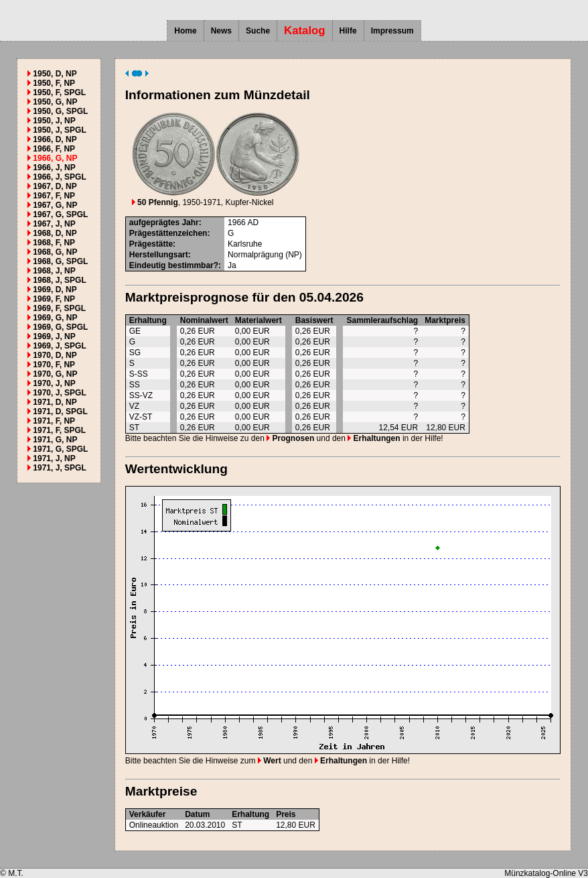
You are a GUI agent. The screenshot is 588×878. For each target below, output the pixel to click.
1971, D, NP (55, 402)
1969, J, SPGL (59, 346)
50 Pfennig (155, 202)
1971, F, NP (54, 421)
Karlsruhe (245, 244)
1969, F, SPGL (59, 308)
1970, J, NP (54, 383)
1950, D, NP (55, 74)
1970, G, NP (55, 374)
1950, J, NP (54, 121)
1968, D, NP (55, 233)
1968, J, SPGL (59, 280)
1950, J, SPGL (59, 130)
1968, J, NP (54, 271)
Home (185, 31)
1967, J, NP (54, 224)
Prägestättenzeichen (168, 233)
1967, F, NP (54, 196)
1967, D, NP (55, 186)
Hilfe (348, 31)
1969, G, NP (55, 318)
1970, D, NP (55, 355)
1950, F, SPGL (59, 92)
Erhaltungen (374, 438)
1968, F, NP (54, 243)
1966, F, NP (54, 149)
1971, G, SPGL (60, 449)
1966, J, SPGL (59, 177)
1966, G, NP (55, 158)
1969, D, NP (55, 290)
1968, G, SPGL (60, 261)
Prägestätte (151, 244)
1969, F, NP (54, 299)
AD (253, 223)
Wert (270, 761)
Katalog (305, 30)
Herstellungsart (159, 255)
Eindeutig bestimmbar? (174, 265)
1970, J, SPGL (59, 393)
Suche (258, 31)
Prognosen (290, 438)
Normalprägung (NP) (265, 255)
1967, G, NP (55, 205)
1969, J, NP (54, 336)
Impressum (392, 31)
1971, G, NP (55, 440)
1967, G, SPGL (60, 214)
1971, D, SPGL (60, 412)
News (221, 31)
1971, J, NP (54, 458)
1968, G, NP (55, 252)
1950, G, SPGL (60, 111)
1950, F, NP (54, 83)
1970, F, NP (54, 365)
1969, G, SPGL (60, 327)
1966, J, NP (54, 168)
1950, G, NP (55, 102)
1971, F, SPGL (59, 430)
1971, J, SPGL (59, 468)
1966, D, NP (55, 139)
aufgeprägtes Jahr (164, 223)
